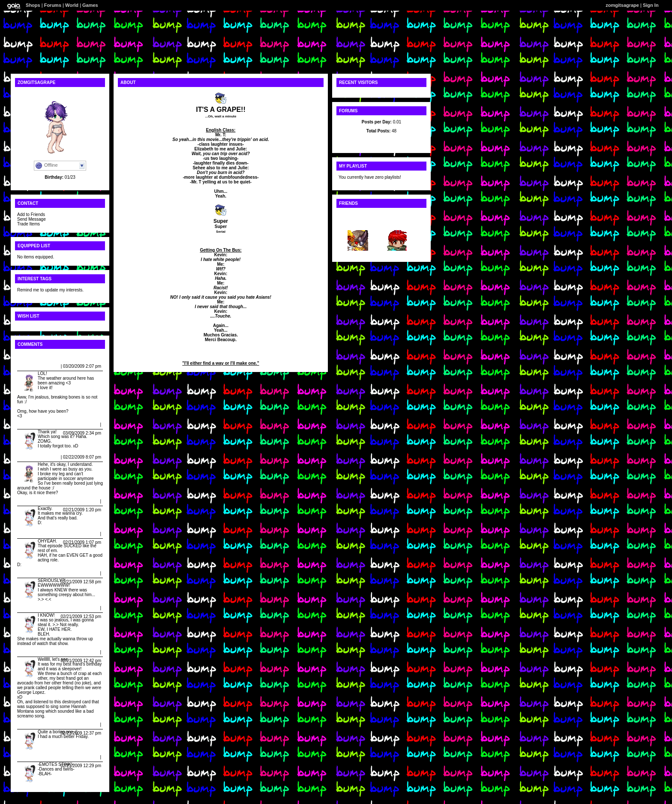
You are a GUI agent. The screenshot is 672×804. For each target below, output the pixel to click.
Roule (396, 223)
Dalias (25, 366)
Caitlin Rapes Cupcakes (43, 424)
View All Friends (355, 214)
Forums (53, 5)
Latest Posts (381, 140)
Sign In (651, 5)
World (72, 5)
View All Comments (37, 355)
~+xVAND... (358, 223)
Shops (33, 5)
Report (53, 366)
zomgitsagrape (622, 5)
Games (90, 5)
